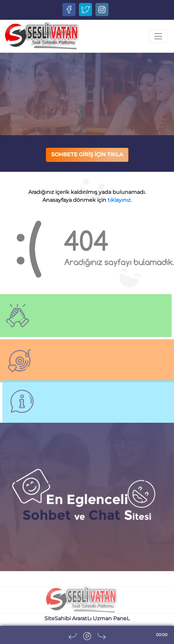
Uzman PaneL (111, 618)
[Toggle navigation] (158, 36)
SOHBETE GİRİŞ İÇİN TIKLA (87, 154)
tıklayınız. (120, 200)
